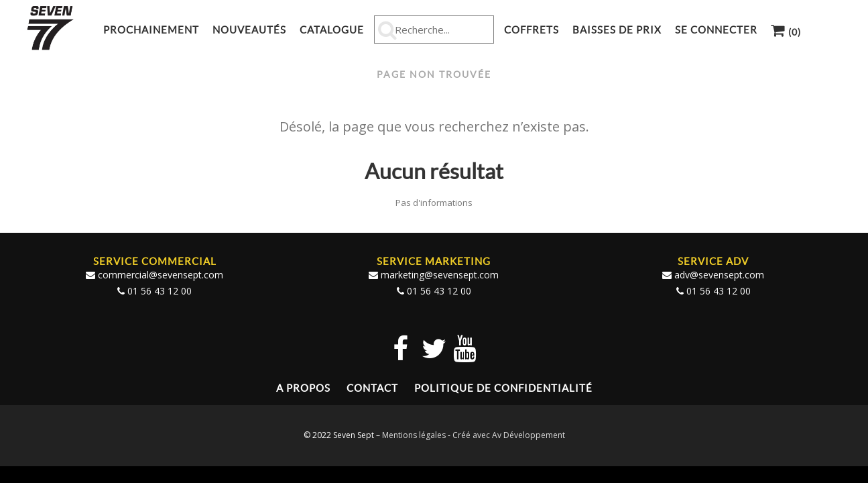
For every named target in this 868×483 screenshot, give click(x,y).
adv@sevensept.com (719, 275)
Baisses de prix (617, 30)
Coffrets (532, 30)
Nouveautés (249, 30)
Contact (372, 388)
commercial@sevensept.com (161, 275)
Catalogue (332, 30)
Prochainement (151, 30)
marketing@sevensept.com (440, 275)
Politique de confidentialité (503, 388)
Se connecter (716, 30)
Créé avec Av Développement (509, 435)
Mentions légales (414, 435)
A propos (303, 388)
